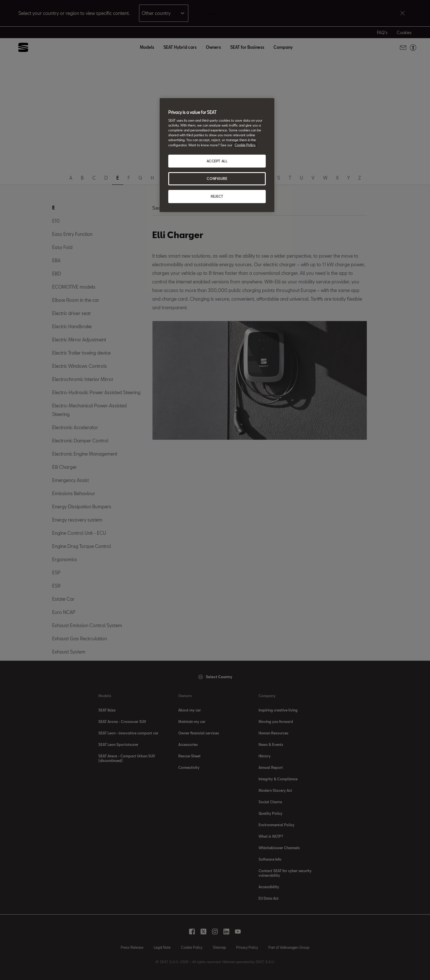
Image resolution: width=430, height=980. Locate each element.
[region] (217, 155)
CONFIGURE (217, 179)
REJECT (217, 196)
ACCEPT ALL (217, 161)
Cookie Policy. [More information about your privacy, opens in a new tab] (245, 145)
